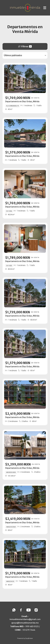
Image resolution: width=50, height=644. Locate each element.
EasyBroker (29, 638)
